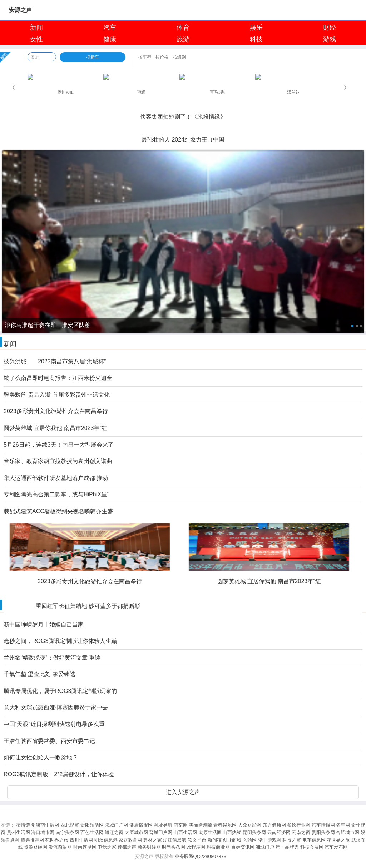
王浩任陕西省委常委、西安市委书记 (49, 741)
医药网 (250, 840)
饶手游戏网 (270, 840)
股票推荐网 (32, 840)
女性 (36, 39)
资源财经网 (36, 847)
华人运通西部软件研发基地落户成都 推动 (56, 478)
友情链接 (25, 825)
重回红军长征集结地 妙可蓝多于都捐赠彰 (88, 606)
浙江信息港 (175, 840)
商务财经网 (149, 847)
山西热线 (232, 832)
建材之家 (153, 840)
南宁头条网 (67, 832)
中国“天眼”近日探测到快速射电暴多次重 (54, 724)
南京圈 (181, 825)
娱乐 (256, 28)
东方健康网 (274, 825)
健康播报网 (141, 825)
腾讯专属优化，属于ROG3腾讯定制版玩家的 (60, 691)
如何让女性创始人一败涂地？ (41, 757)
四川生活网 (81, 840)
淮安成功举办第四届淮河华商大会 (183, 130)
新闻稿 (215, 840)
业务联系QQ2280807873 (201, 856)
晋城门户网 (161, 832)
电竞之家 (107, 847)
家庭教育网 (130, 840)
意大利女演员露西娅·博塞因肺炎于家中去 (56, 707)
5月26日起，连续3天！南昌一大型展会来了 (59, 445)
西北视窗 (70, 825)
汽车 (110, 28)
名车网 (343, 825)
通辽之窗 (114, 832)
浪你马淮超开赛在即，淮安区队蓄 (183, 107)
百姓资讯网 (243, 847)
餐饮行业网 (299, 825)
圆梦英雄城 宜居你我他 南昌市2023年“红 (55, 428)
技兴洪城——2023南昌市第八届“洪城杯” (55, 361)
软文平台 (197, 840)
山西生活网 (185, 832)
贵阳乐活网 (92, 825)
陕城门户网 (116, 825)
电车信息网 (314, 840)
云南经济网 (279, 832)
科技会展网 (312, 847)
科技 (256, 39)
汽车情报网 (323, 825)
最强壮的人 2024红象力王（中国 (183, 140)
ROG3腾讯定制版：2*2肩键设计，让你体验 (59, 774)
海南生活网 (47, 825)
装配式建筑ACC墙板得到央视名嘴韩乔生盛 (58, 511)
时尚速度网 (85, 847)
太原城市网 (136, 832)
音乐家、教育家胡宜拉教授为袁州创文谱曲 (58, 461)
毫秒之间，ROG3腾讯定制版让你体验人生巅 (60, 641)
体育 (183, 28)
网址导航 (163, 825)
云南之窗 (301, 832)
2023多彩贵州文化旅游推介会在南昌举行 (56, 411)
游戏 (330, 39)
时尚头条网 (174, 847)
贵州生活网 (18, 832)
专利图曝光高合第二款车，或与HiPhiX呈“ (56, 494)
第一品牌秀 (287, 847)
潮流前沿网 (60, 847)
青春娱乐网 (225, 825)
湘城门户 (265, 847)
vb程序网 (196, 847)
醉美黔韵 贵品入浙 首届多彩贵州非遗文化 (57, 395)
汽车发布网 (336, 847)
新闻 (36, 28)
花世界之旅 (57, 840)
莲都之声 (127, 847)
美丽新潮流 (201, 825)
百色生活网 (92, 832)
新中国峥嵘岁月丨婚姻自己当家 (44, 624)
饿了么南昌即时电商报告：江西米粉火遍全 (58, 378)
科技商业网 (218, 847)
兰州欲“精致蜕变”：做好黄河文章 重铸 (52, 658)
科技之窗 (292, 840)
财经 (330, 28)
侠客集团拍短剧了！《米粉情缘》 (183, 117)
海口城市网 (43, 832)
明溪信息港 (106, 840)
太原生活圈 (210, 832)
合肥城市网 (348, 832)
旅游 (183, 39)
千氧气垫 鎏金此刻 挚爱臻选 (39, 674)
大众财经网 (250, 825)
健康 (110, 39)
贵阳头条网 (323, 832)
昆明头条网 (254, 832)
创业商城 (232, 840)
